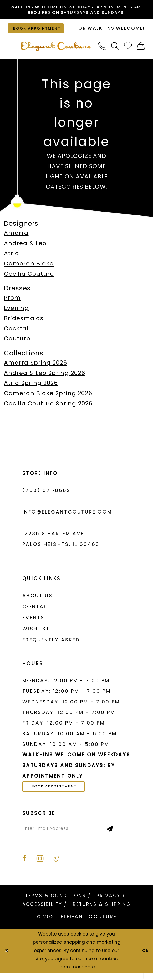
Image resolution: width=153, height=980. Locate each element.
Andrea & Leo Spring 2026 (45, 376)
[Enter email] (76, 835)
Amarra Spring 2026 (36, 366)
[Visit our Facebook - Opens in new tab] (24, 866)
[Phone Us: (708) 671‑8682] (102, 50)
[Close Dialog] (7, 958)
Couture (17, 342)
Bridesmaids (24, 322)
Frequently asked (51, 643)
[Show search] (115, 50)
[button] (12, 50)
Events (33, 621)
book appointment (60, 791)
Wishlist (36, 632)
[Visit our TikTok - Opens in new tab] (56, 866)
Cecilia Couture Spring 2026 (48, 407)
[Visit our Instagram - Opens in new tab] (40, 866)
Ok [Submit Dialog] (145, 958)
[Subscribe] (126, 835)
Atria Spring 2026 (31, 387)
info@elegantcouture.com (67, 516)
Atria (12, 257)
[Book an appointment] (40, 31)
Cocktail (17, 332)
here (90, 974)
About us (37, 599)
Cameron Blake (29, 267)
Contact (37, 610)
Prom (12, 301)
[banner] (56, 50)
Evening (16, 312)
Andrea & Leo (25, 247)
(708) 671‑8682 (46, 494)
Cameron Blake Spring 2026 (48, 397)
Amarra (16, 237)
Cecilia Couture (29, 277)
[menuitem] (12, 50)
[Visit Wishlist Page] (128, 50)
